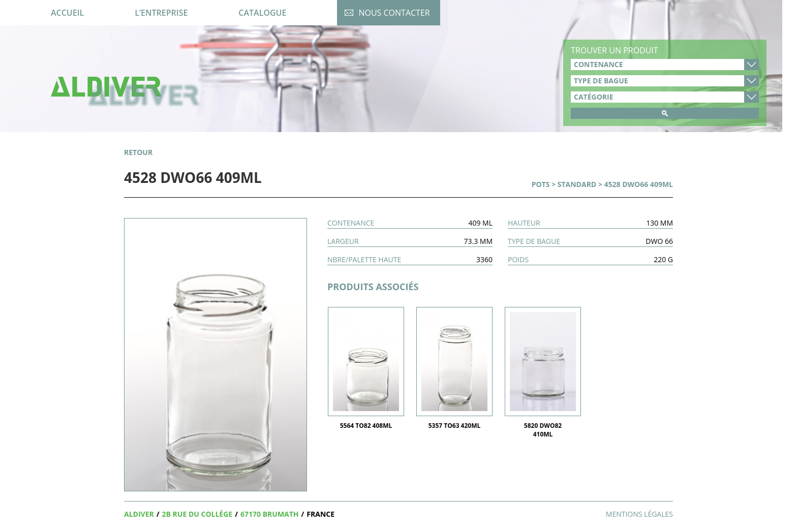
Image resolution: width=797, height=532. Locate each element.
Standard (577, 184)
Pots (541, 184)
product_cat (665, 97)
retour (138, 152)
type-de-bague (665, 81)
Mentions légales (639, 514)
